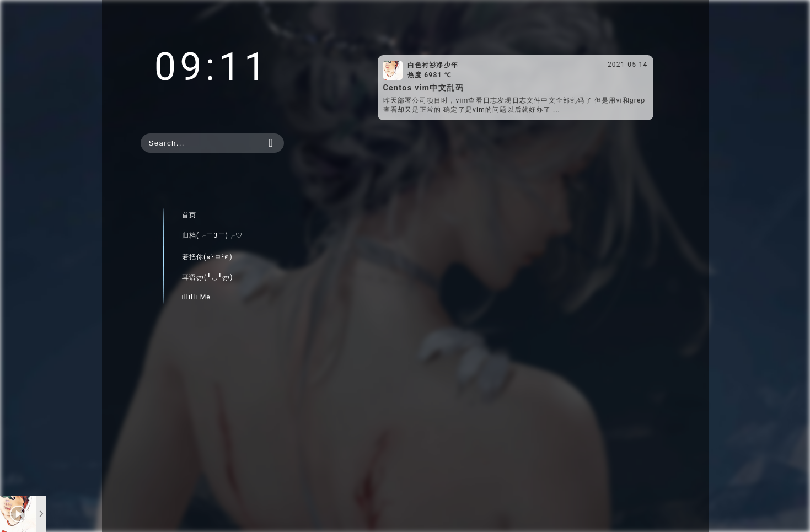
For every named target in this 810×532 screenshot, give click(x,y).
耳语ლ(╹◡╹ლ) (208, 277)
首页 (189, 215)
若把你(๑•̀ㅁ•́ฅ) (207, 257)
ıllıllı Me (196, 297)
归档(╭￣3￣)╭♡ (213, 235)
